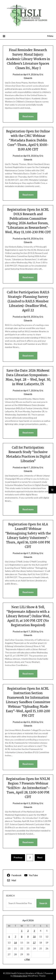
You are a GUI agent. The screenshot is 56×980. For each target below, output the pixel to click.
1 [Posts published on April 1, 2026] (22, 931)
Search (10, 896)
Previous (18, 857)
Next (40, 857)
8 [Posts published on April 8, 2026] (22, 937)
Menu (50, 36)
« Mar (27, 959)
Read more (28, 116)
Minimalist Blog (20, 976)
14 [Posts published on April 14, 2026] (15, 943)
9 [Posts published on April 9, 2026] (28, 937)
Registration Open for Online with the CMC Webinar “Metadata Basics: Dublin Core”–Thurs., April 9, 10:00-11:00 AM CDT (28, 140)
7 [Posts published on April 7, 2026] (15, 937)
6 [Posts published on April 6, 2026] (9, 937)
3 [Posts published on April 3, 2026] (34, 931)
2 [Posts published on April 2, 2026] (28, 931)
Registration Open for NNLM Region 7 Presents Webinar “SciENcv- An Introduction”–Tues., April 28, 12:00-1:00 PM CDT (28, 788)
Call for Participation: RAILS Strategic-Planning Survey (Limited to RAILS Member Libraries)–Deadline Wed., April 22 (28, 301)
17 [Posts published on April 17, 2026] (34, 943)
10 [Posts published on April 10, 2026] (34, 937)
